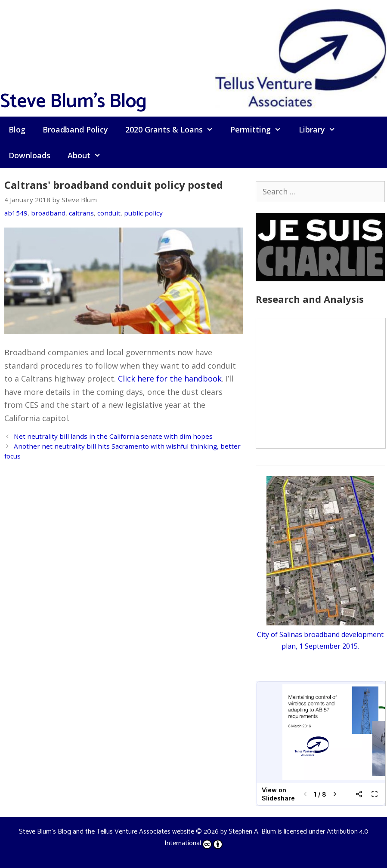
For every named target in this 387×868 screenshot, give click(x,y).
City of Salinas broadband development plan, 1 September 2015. (320, 634)
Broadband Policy (75, 129)
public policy (143, 213)
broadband (48, 213)
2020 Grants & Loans (173, 129)
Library (321, 129)
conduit (109, 213)
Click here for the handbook (170, 379)
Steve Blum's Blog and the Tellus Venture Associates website (107, 832)
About (88, 155)
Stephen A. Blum (252, 832)
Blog (17, 129)
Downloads (29, 155)
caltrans (81, 213)
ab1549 (16, 213)
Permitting (260, 129)
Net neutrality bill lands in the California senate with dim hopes (113, 436)
